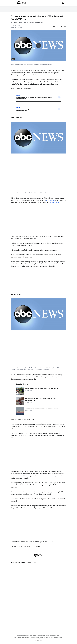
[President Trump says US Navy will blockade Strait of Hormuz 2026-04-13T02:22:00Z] (38, 412)
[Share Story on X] (57, 27)
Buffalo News (51, 201)
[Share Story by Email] (61, 27)
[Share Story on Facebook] (53, 27)
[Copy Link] (65, 27)
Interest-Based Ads (19, 638)
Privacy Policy (29, 637)
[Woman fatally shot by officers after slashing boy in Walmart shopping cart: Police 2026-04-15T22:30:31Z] (38, 402)
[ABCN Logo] (22, 3)
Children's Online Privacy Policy (53, 637)
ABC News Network (21, 637)
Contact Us (38, 640)
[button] (14, 3)
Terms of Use (39, 638)
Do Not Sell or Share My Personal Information (52, 638)
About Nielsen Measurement (29, 638)
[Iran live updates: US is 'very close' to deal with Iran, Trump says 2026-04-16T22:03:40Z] (38, 392)
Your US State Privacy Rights (39, 637)
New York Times (54, 203)
